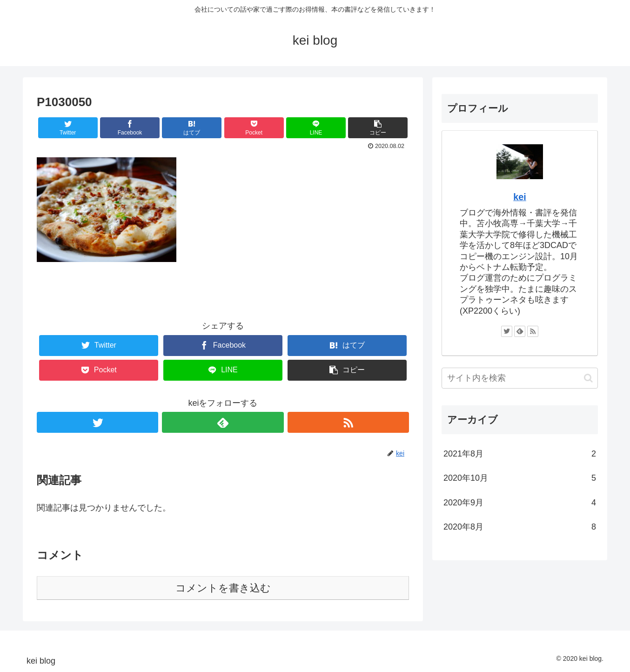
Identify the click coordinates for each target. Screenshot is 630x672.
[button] (588, 378)
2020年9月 (520, 503)
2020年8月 (520, 527)
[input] (520, 378)
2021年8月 (520, 454)
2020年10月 (520, 478)
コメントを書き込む (223, 588)
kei (520, 197)
